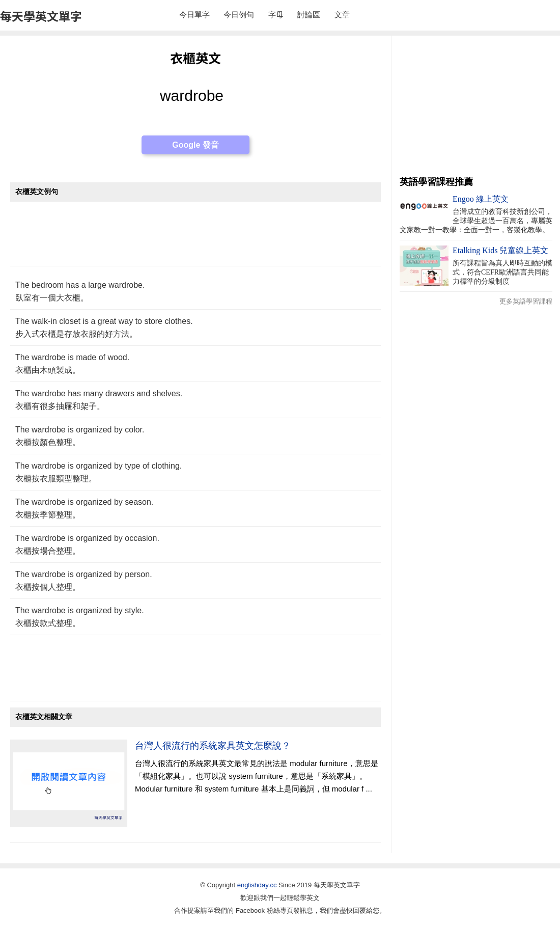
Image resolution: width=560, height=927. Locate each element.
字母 (276, 15)
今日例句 (239, 15)
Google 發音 (195, 145)
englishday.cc (257, 885)
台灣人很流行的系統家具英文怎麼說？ (213, 746)
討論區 (309, 15)
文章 (342, 15)
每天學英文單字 (41, 16)
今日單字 (194, 15)
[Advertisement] (195, 239)
